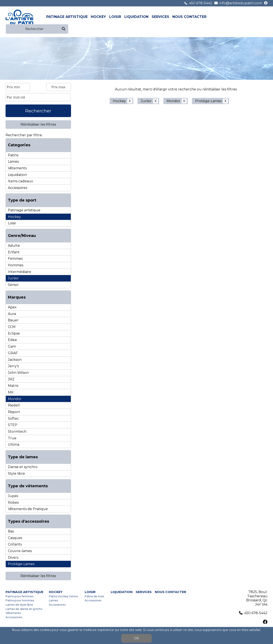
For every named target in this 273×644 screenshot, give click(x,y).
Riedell (14, 405)
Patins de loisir (94, 596)
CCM (12, 327)
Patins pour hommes (20, 600)
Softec (13, 418)
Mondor (15, 399)
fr (260, 17)
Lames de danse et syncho (24, 609)
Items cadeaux (20, 181)
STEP (13, 425)
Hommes (16, 265)
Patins (13, 155)
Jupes (13, 496)
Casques (15, 538)
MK (11, 392)
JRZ (11, 379)
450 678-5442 (201, 3)
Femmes (15, 259)
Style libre (16, 474)
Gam (12, 346)
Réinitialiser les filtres (38, 124)
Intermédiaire (20, 272)
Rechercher (38, 111)
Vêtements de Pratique (28, 509)
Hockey (98, 17)
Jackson (15, 360)
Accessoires (17, 188)
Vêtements (17, 168)
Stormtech (17, 432)
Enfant (14, 252)
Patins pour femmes (19, 596)
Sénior (13, 285)
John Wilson (18, 373)
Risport (14, 412)
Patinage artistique (67, 17)
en (265, 17)
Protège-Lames (21, 564)
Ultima (14, 445)
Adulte (14, 246)
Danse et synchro (23, 467)
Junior (13, 278)
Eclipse (14, 333)
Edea (12, 340)
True (12, 438)
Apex (12, 307)
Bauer (13, 320)
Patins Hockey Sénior (64, 596)
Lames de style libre (19, 605)
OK (136, 638)
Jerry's (13, 366)
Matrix (13, 386)
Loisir (115, 17)
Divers (13, 558)
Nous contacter (189, 17)
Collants (15, 544)
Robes (13, 503)
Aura (12, 314)
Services (160, 17)
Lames (13, 162)
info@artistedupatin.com (241, 3)
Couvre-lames (20, 551)
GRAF (13, 353)
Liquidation (136, 17)
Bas (11, 531)
